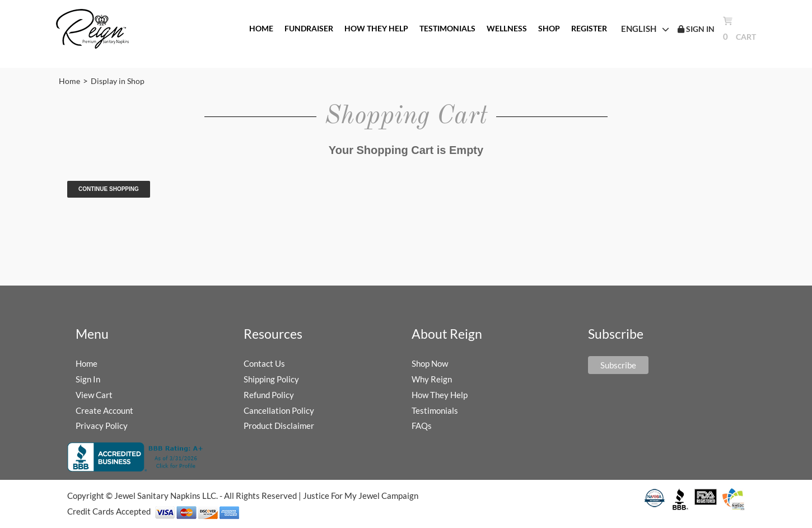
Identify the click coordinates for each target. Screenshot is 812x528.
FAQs (422, 426)
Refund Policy (269, 395)
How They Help (440, 395)
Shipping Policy (271, 379)
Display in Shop (118, 81)
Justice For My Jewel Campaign (361, 496)
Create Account (104, 410)
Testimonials (435, 410)
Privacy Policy (102, 426)
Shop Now (430, 363)
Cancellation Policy (279, 410)
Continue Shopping (109, 189)
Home (69, 81)
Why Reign (432, 379)
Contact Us (264, 363)
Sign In (88, 379)
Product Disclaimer (279, 426)
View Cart (94, 395)
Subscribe (618, 365)
